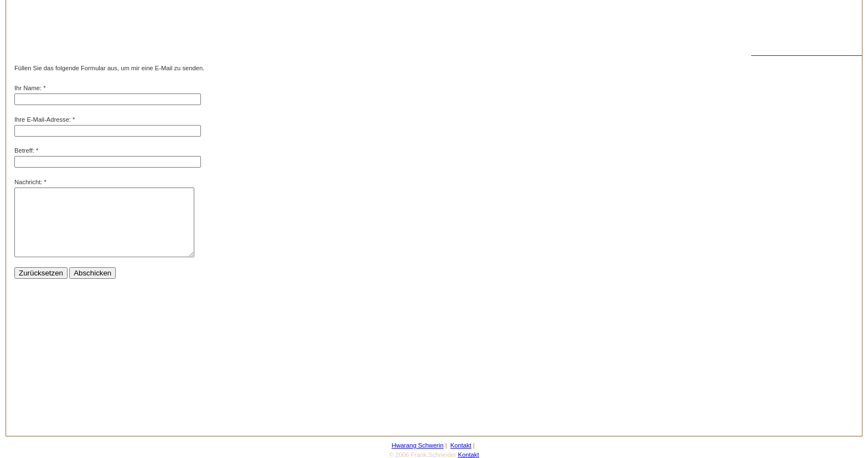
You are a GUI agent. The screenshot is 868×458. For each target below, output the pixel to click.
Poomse (768, 311)
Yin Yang (769, 328)
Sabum (766, 112)
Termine (768, 295)
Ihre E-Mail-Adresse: (43, 119)
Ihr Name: (28, 88)
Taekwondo (773, 79)
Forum (766, 278)
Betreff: (24, 150)
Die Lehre (770, 195)
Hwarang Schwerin (783, 63)
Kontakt (767, 262)
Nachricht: (28, 182)
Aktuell (766, 228)
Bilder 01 (769, 129)
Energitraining (776, 179)
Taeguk (767, 345)
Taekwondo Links (781, 361)
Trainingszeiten (777, 212)
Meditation (771, 162)
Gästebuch (772, 245)
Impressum (772, 378)
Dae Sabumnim (778, 96)
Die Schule (772, 145)
